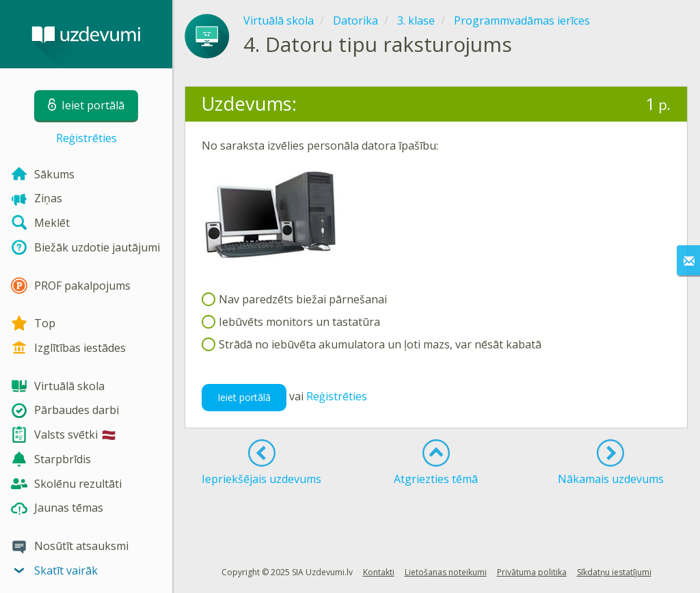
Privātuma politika (532, 572)
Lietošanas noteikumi (446, 572)
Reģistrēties (86, 138)
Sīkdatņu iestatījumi (614, 572)
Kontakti (379, 572)
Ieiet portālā (244, 397)
